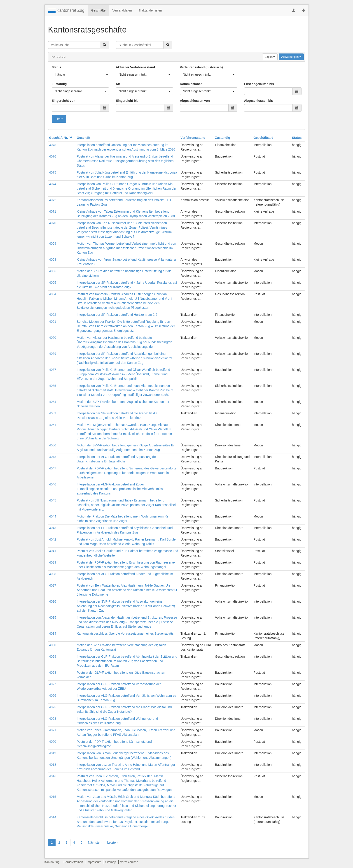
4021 (53, 730)
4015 (53, 797)
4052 (53, 413)
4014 (53, 817)
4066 (53, 271)
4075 (53, 172)
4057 (53, 370)
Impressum (94, 862)
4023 (53, 719)
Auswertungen (291, 57)
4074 (53, 184)
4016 (53, 776)
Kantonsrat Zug (66, 11)
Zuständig (59, 84)
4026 (53, 696)
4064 (53, 294)
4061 (53, 322)
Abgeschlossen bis (259, 101)
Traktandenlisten (150, 10)
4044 (53, 516)
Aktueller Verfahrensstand (136, 67)
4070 (53, 223)
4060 (53, 338)
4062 (53, 315)
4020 (53, 742)
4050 (53, 445)
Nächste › (95, 842)
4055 (53, 386)
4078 (53, 145)
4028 (53, 673)
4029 (53, 657)
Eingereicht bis (127, 101)
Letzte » (113, 842)
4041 (53, 551)
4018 (53, 765)
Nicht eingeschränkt (145, 74)
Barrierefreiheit (73, 862)
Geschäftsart (263, 138)
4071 (53, 211)
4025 (53, 707)
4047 (53, 468)
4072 (53, 200)
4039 (53, 562)
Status (57, 67)
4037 (53, 585)
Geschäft (84, 138)
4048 (53, 457)
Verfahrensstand (193, 138)
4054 (53, 402)
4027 (53, 684)
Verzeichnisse (129, 862)
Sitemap (111, 862)
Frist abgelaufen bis (259, 84)
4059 (53, 354)
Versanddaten (122, 10)
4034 (53, 634)
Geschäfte (98, 10)
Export (270, 57)
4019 (53, 753)
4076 (53, 156)
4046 (53, 484)
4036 (53, 601)
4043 (53, 528)
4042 (53, 539)
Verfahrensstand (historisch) (201, 67)
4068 (53, 260)
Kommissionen (191, 84)
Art (118, 84)
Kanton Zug (52, 862)
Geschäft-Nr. (61, 138)
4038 (53, 574)
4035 (53, 617)
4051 (53, 425)
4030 (53, 645)
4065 (53, 283)
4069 (53, 244)
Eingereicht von (64, 101)
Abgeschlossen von (195, 101)
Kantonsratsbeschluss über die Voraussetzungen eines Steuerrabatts (125, 634)
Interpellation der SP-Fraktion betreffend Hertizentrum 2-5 (117, 315)
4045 (53, 500)
